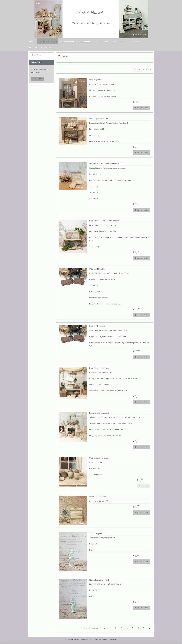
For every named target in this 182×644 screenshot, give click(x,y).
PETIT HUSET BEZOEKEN (40, 48)
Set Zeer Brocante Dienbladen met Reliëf (106, 164)
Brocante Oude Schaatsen (100, 368)
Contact (115, 41)
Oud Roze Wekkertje (98, 497)
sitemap (83, 639)
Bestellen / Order (142, 108)
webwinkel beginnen (94, 639)
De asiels (105, 41)
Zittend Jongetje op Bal (99, 533)
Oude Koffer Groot (97, 326)
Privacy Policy (137, 41)
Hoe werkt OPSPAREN (68, 41)
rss (87, 639)
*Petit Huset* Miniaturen (47, 41)
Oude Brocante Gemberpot (100, 458)
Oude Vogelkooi (96, 80)
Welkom (32, 41)
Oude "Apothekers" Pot (99, 119)
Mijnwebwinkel (113, 639)
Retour (123, 41)
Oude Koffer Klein (97, 269)
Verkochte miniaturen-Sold (89, 41)
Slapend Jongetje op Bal (99, 580)
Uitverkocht (144, 486)
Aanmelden (38, 79)
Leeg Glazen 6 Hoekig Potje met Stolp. (105, 221)
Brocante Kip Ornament (99, 413)
